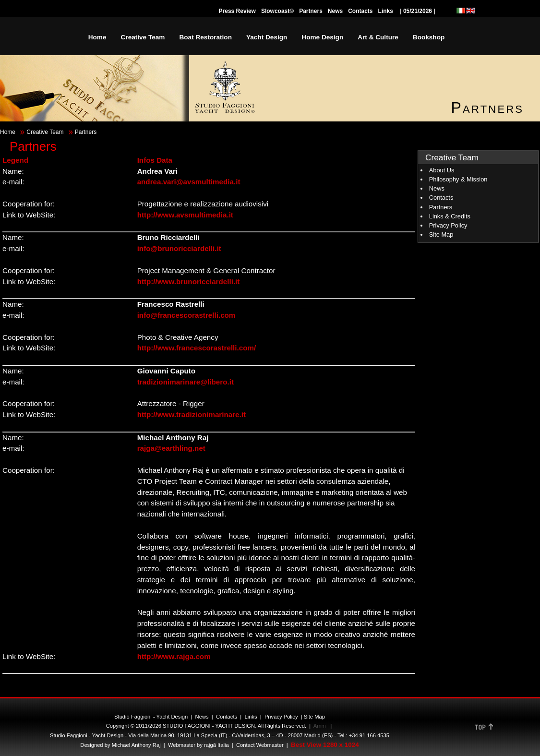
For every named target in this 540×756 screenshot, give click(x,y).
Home (8, 132)
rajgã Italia (216, 745)
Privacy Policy (448, 225)
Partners (311, 11)
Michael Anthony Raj (136, 745)
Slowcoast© (277, 11)
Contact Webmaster (260, 745)
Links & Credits (450, 216)
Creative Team (45, 132)
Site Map (441, 234)
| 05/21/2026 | (418, 11)
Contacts (360, 11)
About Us (442, 170)
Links (386, 11)
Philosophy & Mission (458, 179)
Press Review (237, 11)
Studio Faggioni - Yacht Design (151, 717)
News (335, 11)
